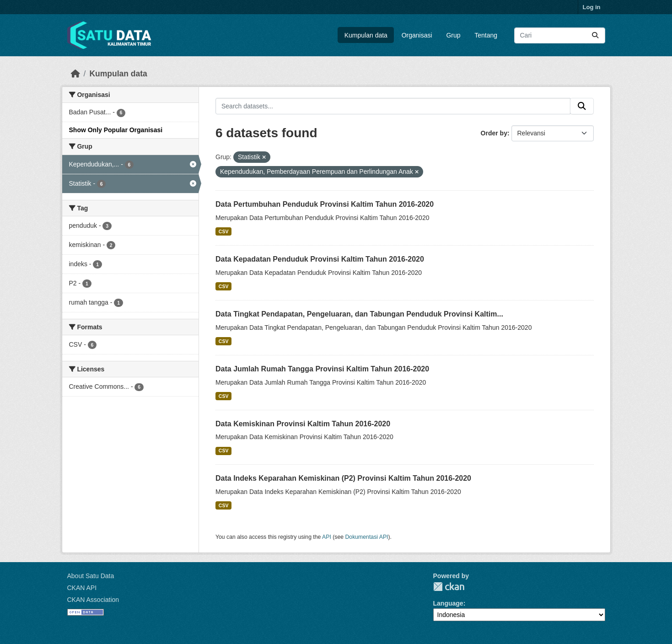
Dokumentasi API (367, 537)
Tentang (486, 35)
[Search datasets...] (560, 35)
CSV (224, 231)
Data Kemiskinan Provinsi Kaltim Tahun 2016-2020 (303, 424)
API (327, 537)
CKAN (449, 587)
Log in (592, 7)
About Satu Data (91, 576)
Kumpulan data (366, 35)
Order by (494, 133)
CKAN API (82, 588)
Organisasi (417, 35)
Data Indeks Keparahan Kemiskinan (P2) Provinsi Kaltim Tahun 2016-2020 (343, 478)
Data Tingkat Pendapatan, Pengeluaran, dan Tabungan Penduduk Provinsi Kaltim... (359, 314)
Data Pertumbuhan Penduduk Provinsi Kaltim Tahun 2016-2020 (325, 204)
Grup (453, 35)
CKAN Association (93, 600)
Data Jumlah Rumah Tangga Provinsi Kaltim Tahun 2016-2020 (322, 369)
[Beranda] (75, 74)
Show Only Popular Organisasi (116, 130)
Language (448, 603)
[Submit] (595, 35)
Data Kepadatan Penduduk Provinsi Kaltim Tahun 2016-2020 (320, 259)
